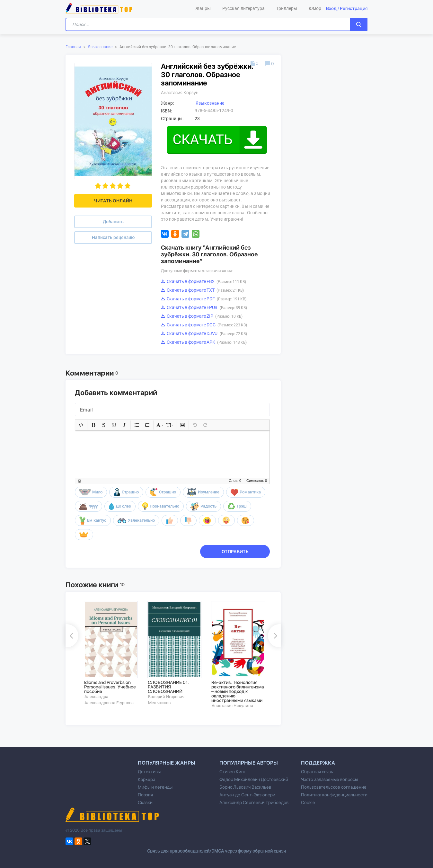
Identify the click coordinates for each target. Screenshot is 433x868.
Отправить (235, 552)
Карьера (146, 779)
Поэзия (145, 795)
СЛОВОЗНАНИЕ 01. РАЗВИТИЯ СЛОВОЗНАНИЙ (168, 687)
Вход (331, 8)
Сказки (145, 802)
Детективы (149, 772)
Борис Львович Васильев (245, 787)
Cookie (308, 802)
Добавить (113, 222)
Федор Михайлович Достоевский (254, 779)
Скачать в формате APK (204, 342)
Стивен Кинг (233, 772)
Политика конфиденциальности (334, 795)
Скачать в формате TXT (202, 290)
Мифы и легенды (155, 787)
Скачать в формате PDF (203, 299)
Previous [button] (72, 636)
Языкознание (100, 47)
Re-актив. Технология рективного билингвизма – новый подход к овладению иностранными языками (238, 691)
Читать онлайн (113, 201)
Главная (73, 47)
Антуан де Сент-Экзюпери (247, 795)
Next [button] (274, 636)
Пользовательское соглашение (334, 787)
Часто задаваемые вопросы (329, 779)
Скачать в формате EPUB (204, 307)
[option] (111, 653)
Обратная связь (317, 772)
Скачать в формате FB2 (203, 281)
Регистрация (354, 8)
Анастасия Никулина (232, 706)
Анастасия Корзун (180, 93)
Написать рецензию (113, 237)
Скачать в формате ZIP (202, 316)
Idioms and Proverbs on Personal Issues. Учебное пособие (110, 687)
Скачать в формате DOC (204, 325)
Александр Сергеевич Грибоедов (254, 802)
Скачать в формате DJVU (204, 333)
